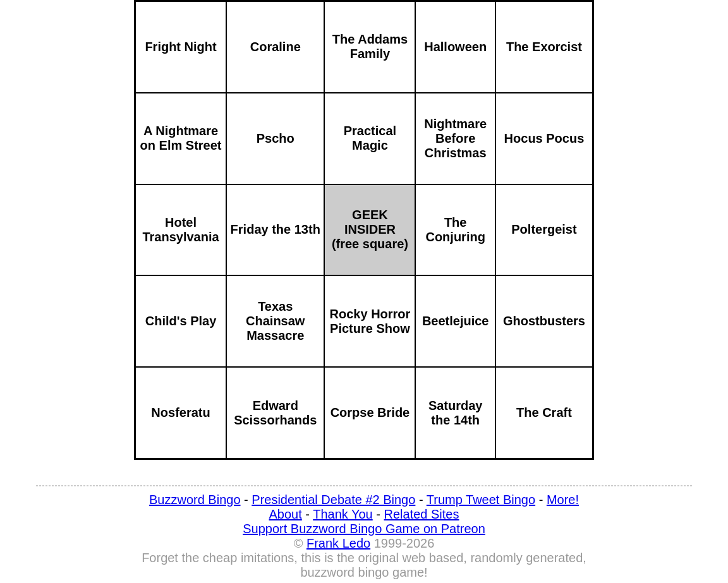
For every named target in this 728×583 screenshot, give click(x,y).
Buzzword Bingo (195, 500)
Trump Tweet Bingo (481, 500)
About (286, 514)
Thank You (343, 514)
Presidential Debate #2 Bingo (333, 500)
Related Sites (422, 514)
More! (563, 500)
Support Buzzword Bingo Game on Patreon (364, 529)
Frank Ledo (338, 543)
